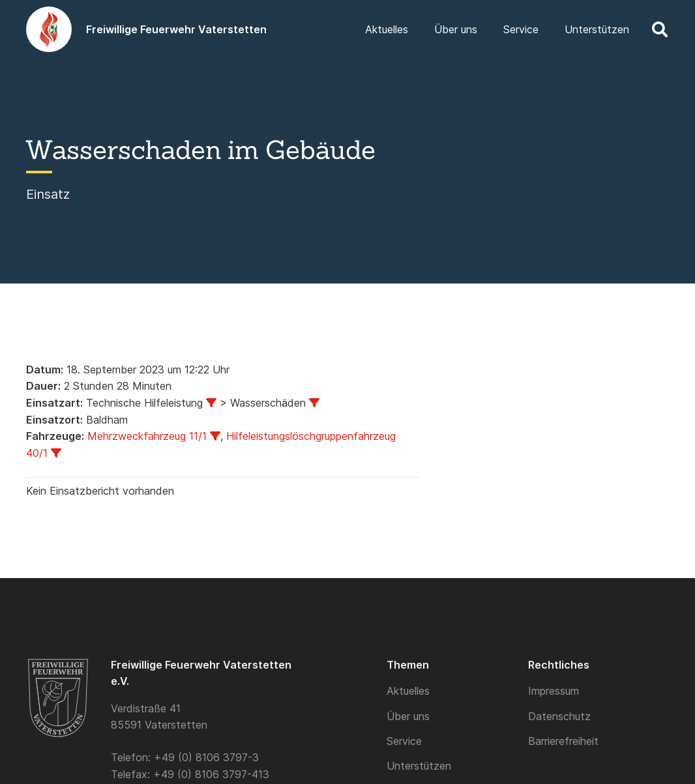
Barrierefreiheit (563, 741)
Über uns (408, 716)
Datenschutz (559, 716)
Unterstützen (419, 766)
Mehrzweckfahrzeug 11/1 (147, 436)
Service (404, 741)
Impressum (554, 691)
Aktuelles (408, 691)
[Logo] (49, 29)
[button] (659, 29)
